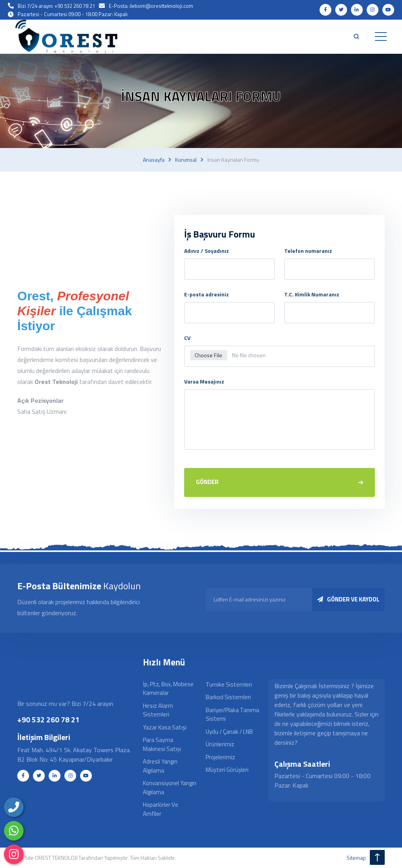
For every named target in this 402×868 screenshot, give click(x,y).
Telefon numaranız (308, 251)
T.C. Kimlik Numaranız (312, 294)
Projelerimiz (220, 757)
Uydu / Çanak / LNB (229, 732)
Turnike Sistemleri (229, 685)
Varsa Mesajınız (204, 381)
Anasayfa (154, 160)
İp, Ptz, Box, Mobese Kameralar (168, 689)
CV (187, 338)
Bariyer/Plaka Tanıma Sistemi (232, 715)
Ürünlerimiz (220, 745)
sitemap (356, 858)
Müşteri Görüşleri (227, 770)
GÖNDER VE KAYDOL (348, 600)
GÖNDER (280, 482)
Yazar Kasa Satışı (165, 728)
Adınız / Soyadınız (206, 251)
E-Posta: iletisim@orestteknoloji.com (151, 6)
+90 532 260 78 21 (48, 720)
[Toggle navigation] (380, 37)
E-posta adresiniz (206, 294)
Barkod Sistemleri (228, 698)
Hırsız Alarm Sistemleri (158, 711)
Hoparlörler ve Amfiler (161, 810)
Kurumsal (186, 160)
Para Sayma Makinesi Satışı (162, 745)
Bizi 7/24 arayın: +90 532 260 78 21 (56, 6)
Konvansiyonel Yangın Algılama (170, 788)
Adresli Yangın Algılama (160, 767)
